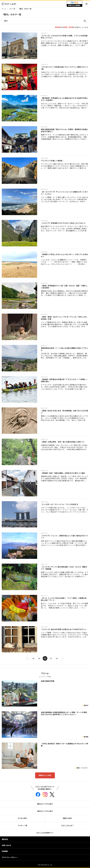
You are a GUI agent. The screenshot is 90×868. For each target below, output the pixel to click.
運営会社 (5, 839)
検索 (85, 21)
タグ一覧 (12, 9)
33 (57, 658)
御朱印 (86, 705)
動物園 (86, 737)
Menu (86, 4)
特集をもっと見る (45, 775)
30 (39, 658)
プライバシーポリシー (10, 857)
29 (33, 658)
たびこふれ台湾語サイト (45, 833)
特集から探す (68, 818)
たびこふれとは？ (67, 825)
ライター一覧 (22, 825)
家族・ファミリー (82, 768)
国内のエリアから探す (45, 804)
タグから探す (22, 818)
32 (51, 658)
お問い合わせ (7, 845)
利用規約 (5, 851)
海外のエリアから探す (45, 811)
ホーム (4, 9)
